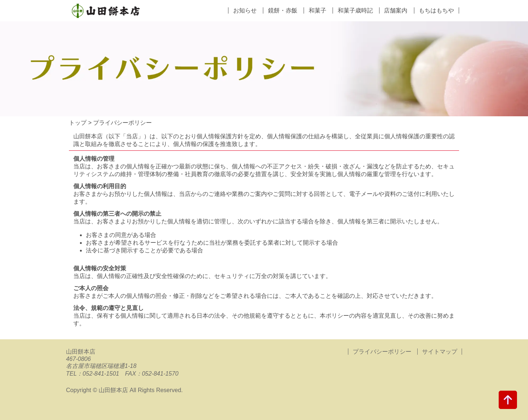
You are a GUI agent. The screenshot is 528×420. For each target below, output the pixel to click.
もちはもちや (436, 10)
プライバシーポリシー (382, 352)
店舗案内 (396, 10)
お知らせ (245, 10)
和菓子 (318, 10)
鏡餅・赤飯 (283, 10)
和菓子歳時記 (355, 10)
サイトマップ (440, 352)
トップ (78, 123)
